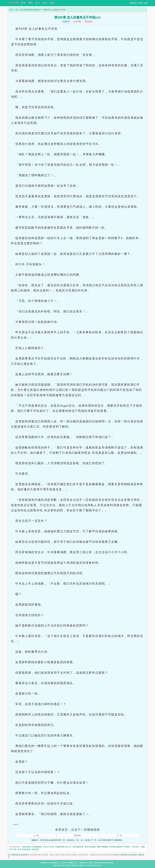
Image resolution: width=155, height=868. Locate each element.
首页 (11, 10)
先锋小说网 (13, 3)
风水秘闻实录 (78, 847)
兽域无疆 (35, 849)
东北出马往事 (48, 847)
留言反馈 (88, 22)
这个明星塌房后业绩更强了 (31, 10)
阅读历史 (133, 3)
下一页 (119, 836)
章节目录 (77, 836)
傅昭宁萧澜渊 (102, 847)
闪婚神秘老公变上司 (63, 847)
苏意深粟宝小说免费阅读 (32, 847)
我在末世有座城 (24, 849)
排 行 (38, 3)
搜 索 (52, 3)
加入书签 (77, 22)
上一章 (36, 836)
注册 (145, 3)
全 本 (45, 3)
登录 (140, 3)
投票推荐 (66, 22)
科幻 (17, 10)
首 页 (23, 3)
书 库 (31, 3)
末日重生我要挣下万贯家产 (120, 847)
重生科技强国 (90, 847)
